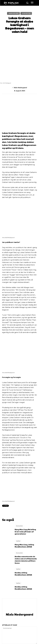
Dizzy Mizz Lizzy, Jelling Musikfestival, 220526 (24, 484)
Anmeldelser (13, 13)
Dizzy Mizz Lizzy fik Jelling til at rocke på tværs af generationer (25, 470)
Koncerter (26, 13)
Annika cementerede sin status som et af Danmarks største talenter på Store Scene (26, 498)
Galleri (18, 479)
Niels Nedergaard (20, 75)
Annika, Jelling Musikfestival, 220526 (23, 512)
